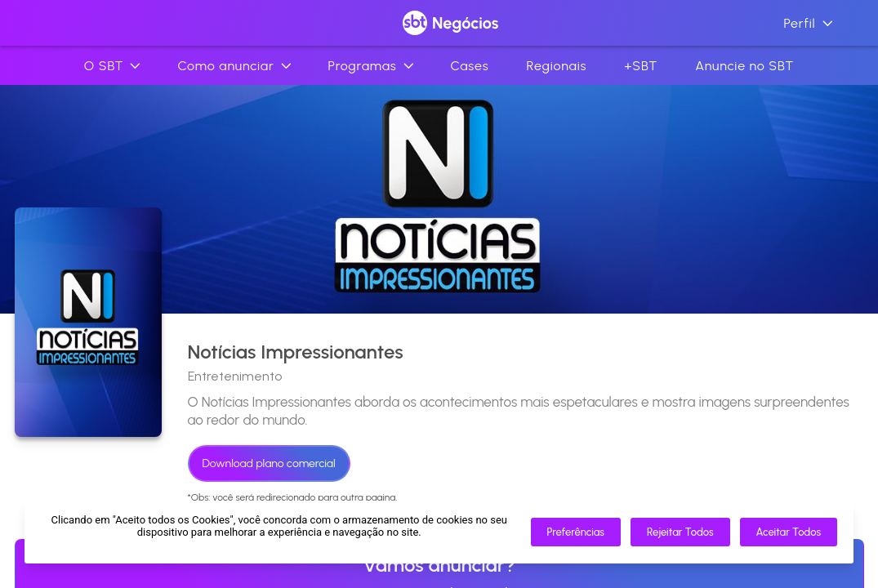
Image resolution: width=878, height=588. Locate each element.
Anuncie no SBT (744, 66)
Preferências (576, 532)
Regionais (556, 66)
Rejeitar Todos (680, 532)
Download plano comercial (269, 463)
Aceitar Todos (789, 532)
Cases (470, 66)
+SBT (641, 66)
